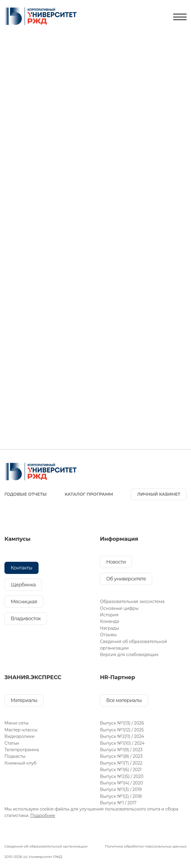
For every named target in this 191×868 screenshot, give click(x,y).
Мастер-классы (21, 730)
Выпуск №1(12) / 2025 (122, 730)
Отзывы (108, 635)
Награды (109, 628)
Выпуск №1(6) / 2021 (121, 770)
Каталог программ (89, 494)
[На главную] (40, 17)
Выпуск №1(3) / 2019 (121, 789)
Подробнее (43, 816)
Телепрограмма (22, 750)
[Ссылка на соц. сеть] (12, 515)
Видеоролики (20, 736)
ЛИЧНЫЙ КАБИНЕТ (159, 494)
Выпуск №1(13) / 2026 (122, 723)
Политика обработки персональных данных (146, 846)
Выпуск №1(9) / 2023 (121, 750)
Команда (109, 621)
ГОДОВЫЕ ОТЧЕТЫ (26, 494)
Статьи (12, 743)
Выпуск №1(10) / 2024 (122, 743)
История (109, 615)
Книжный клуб (20, 763)
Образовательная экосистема (132, 601)
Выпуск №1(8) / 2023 (121, 756)
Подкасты (15, 756)
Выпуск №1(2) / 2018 (121, 796)
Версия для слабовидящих (129, 655)
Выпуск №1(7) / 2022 (121, 763)
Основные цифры (119, 608)
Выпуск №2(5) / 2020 (122, 776)
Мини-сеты (16, 723)
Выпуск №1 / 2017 (118, 803)
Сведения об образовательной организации (46, 846)
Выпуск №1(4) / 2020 (121, 783)
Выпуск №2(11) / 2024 (122, 736)
